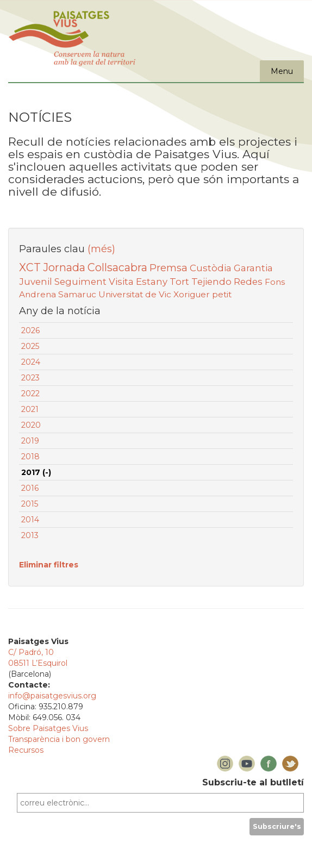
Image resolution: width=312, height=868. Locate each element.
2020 (31, 425)
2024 (31, 362)
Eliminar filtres (49, 565)
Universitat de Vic (135, 294)
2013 (30, 535)
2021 (30, 409)
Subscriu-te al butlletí (253, 782)
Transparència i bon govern (59, 739)
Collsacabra (117, 267)
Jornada (64, 267)
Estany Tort (163, 282)
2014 (30, 520)
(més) (101, 249)
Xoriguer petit (202, 294)
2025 (30, 346)
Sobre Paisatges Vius (48, 728)
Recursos (26, 750)
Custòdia (211, 268)
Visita (121, 282)
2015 (30, 504)
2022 (30, 394)
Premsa (169, 268)
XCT (30, 267)
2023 (30, 378)
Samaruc (77, 294)
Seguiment (80, 282)
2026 (30, 330)
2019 (30, 441)
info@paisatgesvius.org (52, 696)
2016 (30, 488)
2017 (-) (36, 472)
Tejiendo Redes (227, 282)
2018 (30, 457)
